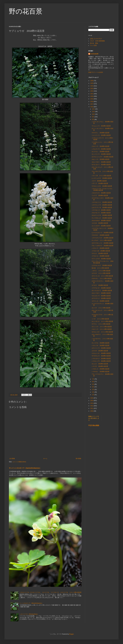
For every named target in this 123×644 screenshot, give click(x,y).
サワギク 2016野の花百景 (100, 285)
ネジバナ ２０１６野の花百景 (101, 308)
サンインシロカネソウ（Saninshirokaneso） (25, 468)
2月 (93, 392)
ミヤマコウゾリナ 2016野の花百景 (102, 238)
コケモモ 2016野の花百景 (100, 223)
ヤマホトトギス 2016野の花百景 (102, 186)
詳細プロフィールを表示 (96, 72)
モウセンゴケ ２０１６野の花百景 (102, 332)
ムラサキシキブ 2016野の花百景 (102, 265)
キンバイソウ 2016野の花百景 (101, 154)
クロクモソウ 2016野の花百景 (101, 213)
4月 (93, 387)
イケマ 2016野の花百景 (99, 181)
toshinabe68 (94, 54)
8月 (93, 119)
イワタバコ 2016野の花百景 (100, 256)
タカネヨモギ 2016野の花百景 (101, 221)
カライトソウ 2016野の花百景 (101, 348)
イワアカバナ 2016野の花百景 (101, 288)
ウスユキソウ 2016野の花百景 (101, 296)
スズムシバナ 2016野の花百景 (101, 353)
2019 (92, 99)
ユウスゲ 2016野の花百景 (100, 351)
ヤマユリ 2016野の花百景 (100, 253)
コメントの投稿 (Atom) (19, 462)
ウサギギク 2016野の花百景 (100, 235)
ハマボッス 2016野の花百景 (100, 369)
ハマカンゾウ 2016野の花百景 (101, 361)
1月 (93, 395)
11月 (94, 112)
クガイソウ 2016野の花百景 (100, 146)
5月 (93, 384)
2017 (92, 104)
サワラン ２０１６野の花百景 (101, 324)
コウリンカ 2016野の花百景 (100, 301)
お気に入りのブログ (96, 39)
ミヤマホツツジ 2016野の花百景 (102, 202)
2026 (92, 81)
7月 (93, 379)
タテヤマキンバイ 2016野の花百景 (102, 243)
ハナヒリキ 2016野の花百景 (100, 346)
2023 (92, 88)
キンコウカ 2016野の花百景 (100, 343)
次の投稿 (12, 459)
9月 (93, 117)
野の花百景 (26, 11)
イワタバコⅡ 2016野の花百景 (101, 251)
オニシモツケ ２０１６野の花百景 (102, 321)
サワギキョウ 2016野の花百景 (101, 356)
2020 (92, 96)
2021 (92, 94)
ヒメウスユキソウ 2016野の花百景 (102, 233)
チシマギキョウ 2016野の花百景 (102, 218)
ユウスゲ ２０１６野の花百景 (101, 273)
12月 (94, 109)
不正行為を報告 (94, 425)
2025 (92, 83)
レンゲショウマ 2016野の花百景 (102, 178)
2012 (92, 406)
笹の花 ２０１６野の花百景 (100, 268)
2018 (92, 102)
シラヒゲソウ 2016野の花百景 (101, 149)
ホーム (45, 459)
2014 (92, 401)
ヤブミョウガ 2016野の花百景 (101, 259)
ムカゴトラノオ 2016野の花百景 (102, 208)
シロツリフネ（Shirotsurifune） (29, 614)
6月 (93, 382)
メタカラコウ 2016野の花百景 (101, 193)
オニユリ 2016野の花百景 (100, 364)
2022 (92, 91)
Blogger (71, 634)
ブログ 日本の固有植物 (97, 41)
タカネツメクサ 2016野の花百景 (102, 215)
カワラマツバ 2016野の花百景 (101, 298)
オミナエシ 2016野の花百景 (100, 152)
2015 (92, 398)
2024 (92, 86)
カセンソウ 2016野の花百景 (100, 159)
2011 (92, 408)
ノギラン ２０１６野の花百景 (101, 271)
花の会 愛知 (94, 43)
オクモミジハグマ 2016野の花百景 (102, 157)
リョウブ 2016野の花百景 (100, 195)
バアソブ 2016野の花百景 (100, 183)
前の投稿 (78, 459)
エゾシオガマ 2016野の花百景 (101, 226)
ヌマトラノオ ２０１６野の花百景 (102, 276)
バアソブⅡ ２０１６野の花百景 (101, 176)
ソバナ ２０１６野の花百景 (100, 319)
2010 (92, 411)
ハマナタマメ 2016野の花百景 (101, 359)
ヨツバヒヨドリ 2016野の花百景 (102, 291)
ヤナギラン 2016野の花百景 (100, 133)
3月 (93, 390)
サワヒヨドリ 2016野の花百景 (101, 165)
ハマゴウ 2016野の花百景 (100, 366)
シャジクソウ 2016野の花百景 (101, 135)
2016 (92, 107)
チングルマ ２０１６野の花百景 (102, 240)
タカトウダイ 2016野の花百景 (101, 162)
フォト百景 (93, 45)
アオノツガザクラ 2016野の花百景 (102, 246)
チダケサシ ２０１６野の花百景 (102, 279)
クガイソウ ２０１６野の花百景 (102, 329)
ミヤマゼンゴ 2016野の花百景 (101, 210)
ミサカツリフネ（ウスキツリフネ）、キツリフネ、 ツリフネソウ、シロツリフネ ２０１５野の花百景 (51, 592)
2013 (92, 403)
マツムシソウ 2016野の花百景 (101, 126)
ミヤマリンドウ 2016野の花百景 (102, 205)
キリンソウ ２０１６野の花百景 (102, 327)
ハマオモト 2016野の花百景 (100, 372)
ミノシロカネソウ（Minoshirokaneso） (31, 603)
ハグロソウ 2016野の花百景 (100, 248)
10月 (94, 114)
